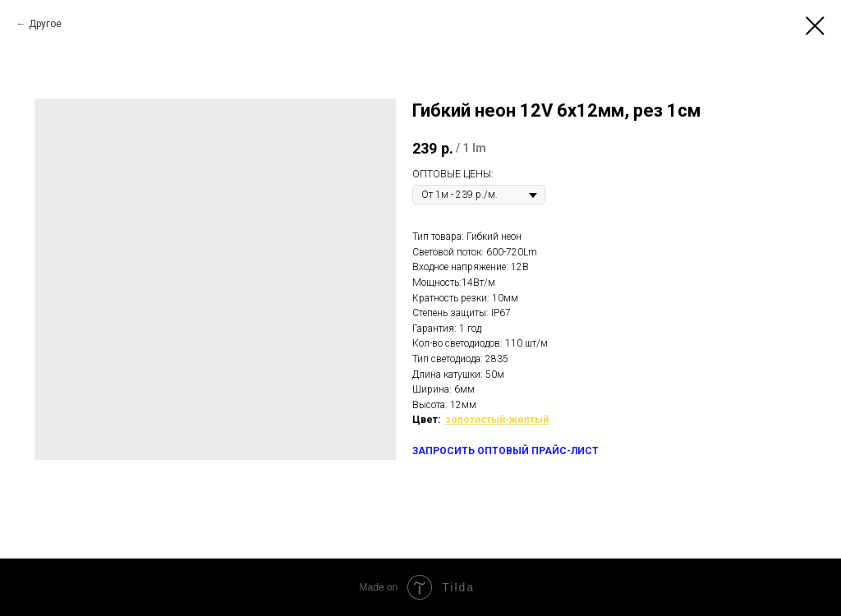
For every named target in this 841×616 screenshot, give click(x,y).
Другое (45, 24)
